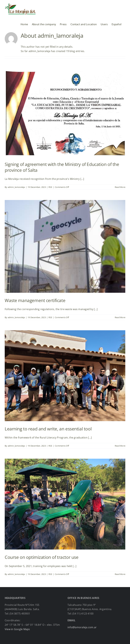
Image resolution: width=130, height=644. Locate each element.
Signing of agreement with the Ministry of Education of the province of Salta (62, 167)
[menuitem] (116, 23)
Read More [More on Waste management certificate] (120, 317)
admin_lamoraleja (16, 187)
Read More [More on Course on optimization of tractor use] (120, 574)
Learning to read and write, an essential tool (48, 429)
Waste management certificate (35, 300)
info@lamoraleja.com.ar (82, 627)
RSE (50, 187)
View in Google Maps (17, 629)
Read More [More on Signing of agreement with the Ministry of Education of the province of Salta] (120, 187)
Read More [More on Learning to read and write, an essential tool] (120, 446)
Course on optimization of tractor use (42, 557)
